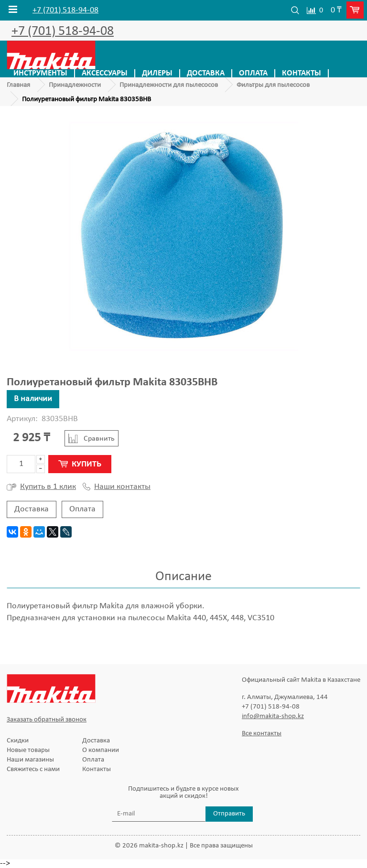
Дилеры (157, 73)
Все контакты (262, 734)
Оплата (253, 73)
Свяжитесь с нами (33, 769)
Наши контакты (117, 487)
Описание (183, 577)
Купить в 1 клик (41, 487)
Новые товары (28, 750)
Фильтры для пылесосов (273, 85)
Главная (18, 85)
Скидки (18, 741)
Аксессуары (105, 73)
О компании (101, 750)
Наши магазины (30, 760)
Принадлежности (75, 85)
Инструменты (40, 73)
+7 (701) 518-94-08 (65, 11)
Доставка (206, 73)
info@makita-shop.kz (273, 716)
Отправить (229, 814)
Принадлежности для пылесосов (169, 85)
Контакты (302, 73)
